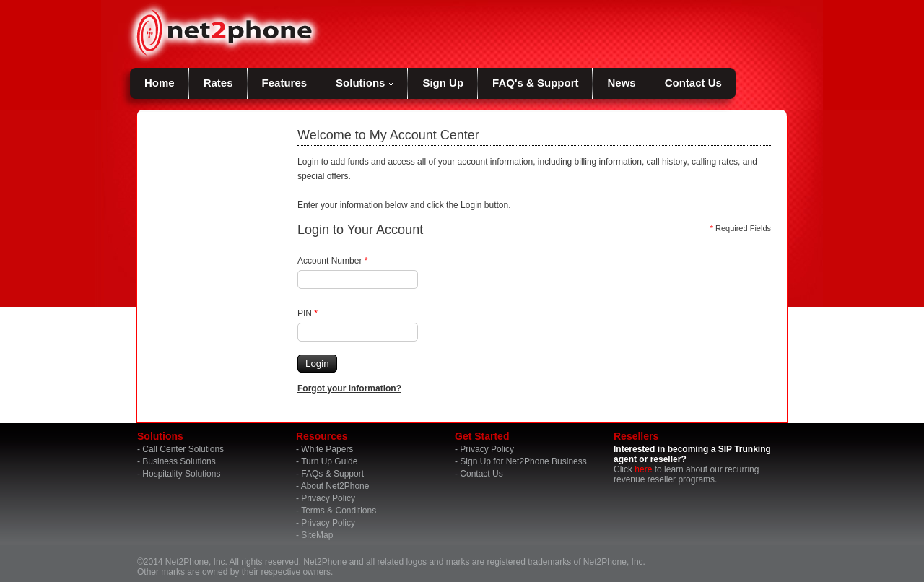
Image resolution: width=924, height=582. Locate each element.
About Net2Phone (335, 486)
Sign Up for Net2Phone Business (523, 461)
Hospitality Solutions (181, 474)
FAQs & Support (332, 474)
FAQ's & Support (535, 83)
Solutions (365, 83)
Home (160, 83)
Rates (218, 83)
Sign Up (443, 83)
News (621, 83)
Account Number (332, 261)
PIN (308, 313)
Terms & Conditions (339, 511)
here (643, 469)
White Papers (327, 449)
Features (285, 83)
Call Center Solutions (183, 449)
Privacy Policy (328, 498)
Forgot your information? (349, 388)
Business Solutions (179, 461)
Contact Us (693, 83)
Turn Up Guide (329, 461)
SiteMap (317, 535)
